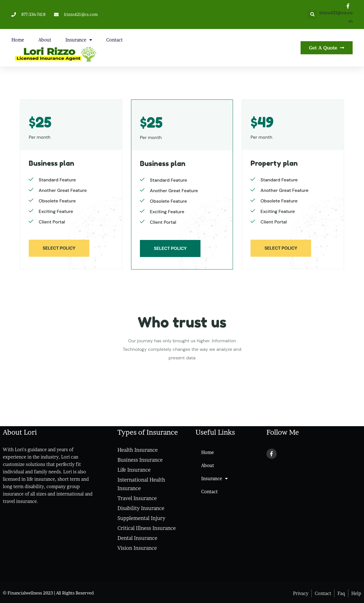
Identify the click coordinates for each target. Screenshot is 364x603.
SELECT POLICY (59, 248)
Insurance (79, 40)
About (45, 40)
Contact (115, 40)
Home (18, 40)
